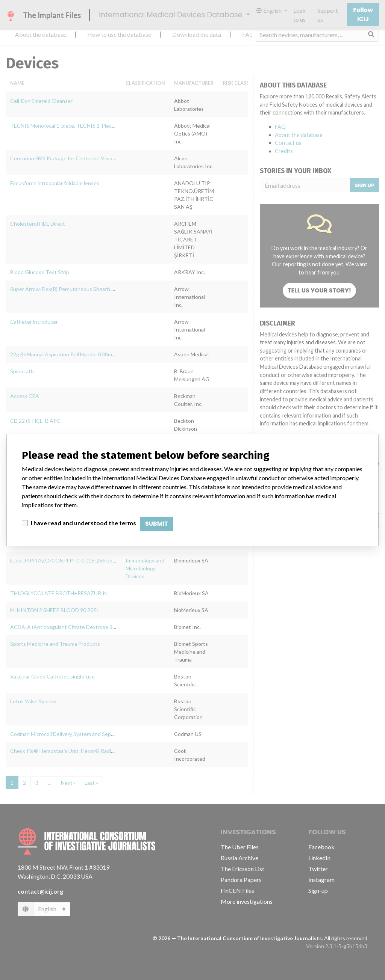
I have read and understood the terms (83, 523)
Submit (157, 524)
